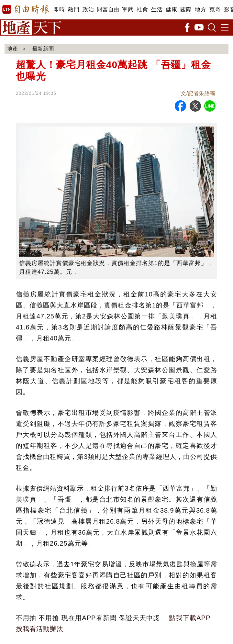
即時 (59, 10)
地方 (200, 10)
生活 (157, 10)
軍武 (128, 10)
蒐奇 (215, 10)
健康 (171, 10)
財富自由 (108, 10)
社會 (142, 10)
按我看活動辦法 (40, 629)
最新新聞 (43, 49)
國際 (186, 10)
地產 (13, 49)
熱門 (74, 10)
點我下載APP (190, 618)
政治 (88, 10)
